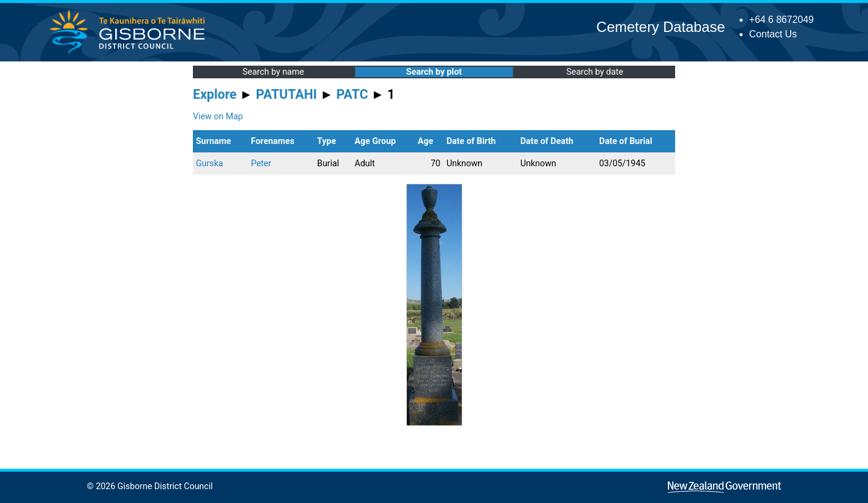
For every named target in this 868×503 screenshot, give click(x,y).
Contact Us (773, 34)
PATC (352, 94)
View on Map (218, 117)
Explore (215, 94)
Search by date (594, 72)
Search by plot (434, 72)
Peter (261, 164)
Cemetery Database (660, 27)
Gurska (209, 164)
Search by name (273, 72)
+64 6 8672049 (782, 20)
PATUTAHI (287, 94)
